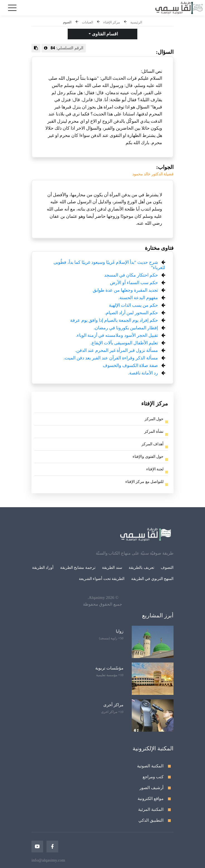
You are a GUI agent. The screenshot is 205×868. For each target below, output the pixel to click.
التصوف (167, 568)
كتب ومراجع (153, 777)
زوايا (120, 631)
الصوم (67, 22)
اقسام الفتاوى (104, 34)
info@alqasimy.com (48, 860)
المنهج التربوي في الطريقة (152, 579)
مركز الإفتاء (112, 22)
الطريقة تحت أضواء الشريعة (102, 579)
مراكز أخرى (113, 705)
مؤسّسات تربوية (109, 668)
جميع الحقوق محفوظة (102, 604)
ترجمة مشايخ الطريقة (78, 568)
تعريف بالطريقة (141, 568)
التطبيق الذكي (151, 820)
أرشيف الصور (152, 788)
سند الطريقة (112, 568)
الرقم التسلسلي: (64, 48)
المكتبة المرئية (151, 809)
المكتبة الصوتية (150, 766)
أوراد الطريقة (43, 568)
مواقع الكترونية (151, 799)
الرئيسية (136, 22)
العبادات (87, 22)
